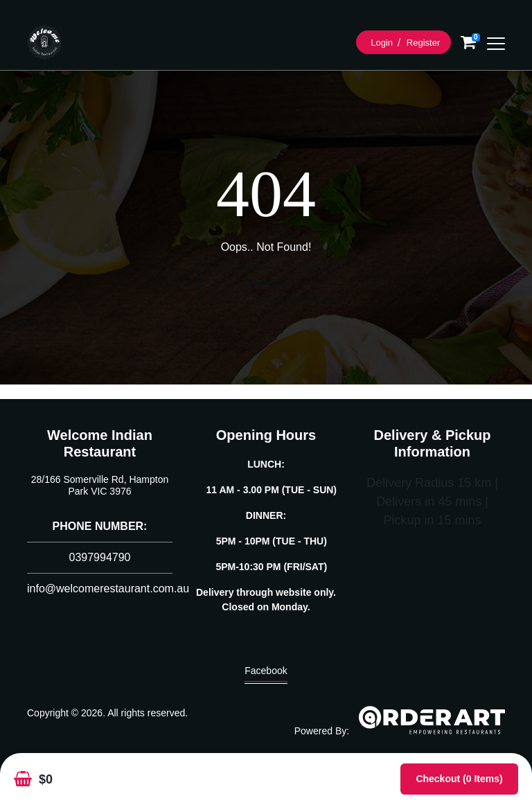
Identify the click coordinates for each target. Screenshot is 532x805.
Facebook (266, 674)
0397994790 (100, 557)
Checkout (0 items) (459, 779)
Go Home (266, 283)
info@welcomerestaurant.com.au (108, 589)
